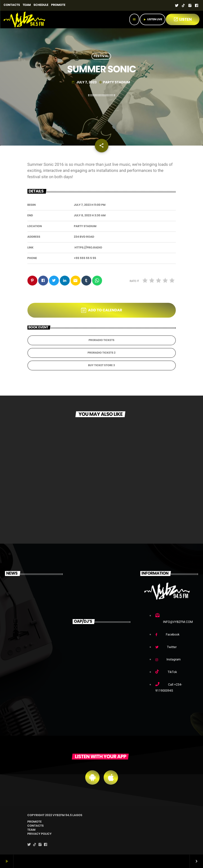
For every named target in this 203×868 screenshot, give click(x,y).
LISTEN (183, 19)
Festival (101, 56)
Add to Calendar (102, 310)
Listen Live (152, 19)
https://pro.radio (88, 248)
